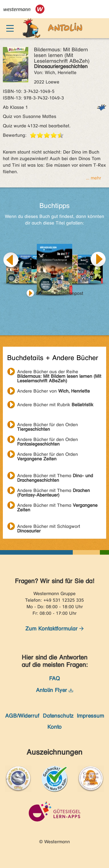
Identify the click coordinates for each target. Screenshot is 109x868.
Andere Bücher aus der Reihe (59, 372)
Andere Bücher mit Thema (55, 476)
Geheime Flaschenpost (59, 293)
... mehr (93, 178)
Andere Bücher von (54, 391)
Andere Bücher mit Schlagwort (49, 527)
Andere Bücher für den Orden (48, 425)
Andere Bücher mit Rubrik (55, 405)
